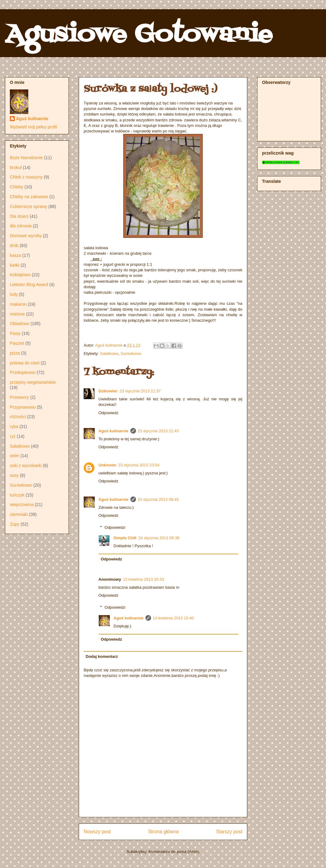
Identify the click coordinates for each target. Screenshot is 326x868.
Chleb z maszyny (26, 177)
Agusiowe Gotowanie (139, 35)
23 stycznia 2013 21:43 (158, 431)
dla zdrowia (21, 226)
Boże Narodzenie (26, 158)
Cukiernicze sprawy (28, 206)
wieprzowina (22, 505)
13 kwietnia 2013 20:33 (144, 579)
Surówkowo (131, 353)
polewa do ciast (25, 363)
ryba (14, 426)
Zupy (15, 524)
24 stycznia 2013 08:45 (158, 499)
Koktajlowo (20, 275)
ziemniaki (19, 514)
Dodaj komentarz (102, 656)
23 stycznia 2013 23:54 (139, 465)
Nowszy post (97, 832)
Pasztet (17, 343)
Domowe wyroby (26, 236)
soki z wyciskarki (26, 465)
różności (18, 417)
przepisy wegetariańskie (33, 382)
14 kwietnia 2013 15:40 (173, 618)
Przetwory (19, 397)
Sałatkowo (109, 353)
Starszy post (229, 832)
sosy (14, 475)
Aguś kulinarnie (113, 431)
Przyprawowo (23, 407)
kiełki (15, 265)
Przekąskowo (23, 372)
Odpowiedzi (115, 527)
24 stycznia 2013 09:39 (159, 538)
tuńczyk (17, 495)
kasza (16, 255)
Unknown (107, 465)
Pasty (15, 333)
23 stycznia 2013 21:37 (140, 391)
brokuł (16, 167)
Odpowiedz (108, 413)
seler (14, 456)
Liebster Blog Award (29, 285)
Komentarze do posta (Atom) (174, 852)
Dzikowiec (108, 391)
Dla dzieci (19, 216)
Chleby (17, 187)
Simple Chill (125, 538)
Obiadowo (20, 324)
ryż (13, 436)
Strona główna (163, 832)
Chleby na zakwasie (29, 197)
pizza (15, 353)
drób (14, 245)
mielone (17, 314)
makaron (18, 304)
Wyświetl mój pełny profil (33, 127)
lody (14, 294)
